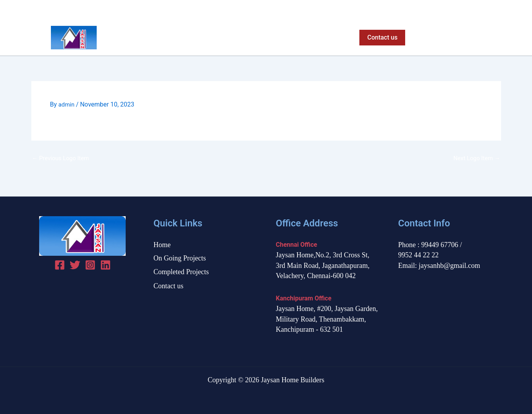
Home (198, 38)
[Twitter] (483, 10)
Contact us (169, 286)
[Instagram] (497, 10)
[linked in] (105, 265)
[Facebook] (469, 10)
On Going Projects (247, 38)
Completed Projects (315, 38)
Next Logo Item (475, 158)
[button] (380, 38)
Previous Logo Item (63, 158)
